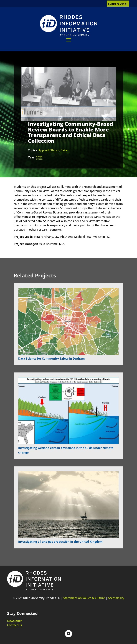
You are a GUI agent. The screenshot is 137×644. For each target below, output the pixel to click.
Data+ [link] (64, 150)
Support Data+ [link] (118, 4)
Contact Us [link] (15, 625)
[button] (69, 40)
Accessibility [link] (116, 598)
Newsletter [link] (15, 621)
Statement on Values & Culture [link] (84, 598)
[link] (68, 25)
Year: (32, 157)
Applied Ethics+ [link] (49, 150)
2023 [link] (39, 157)
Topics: (33, 150)
